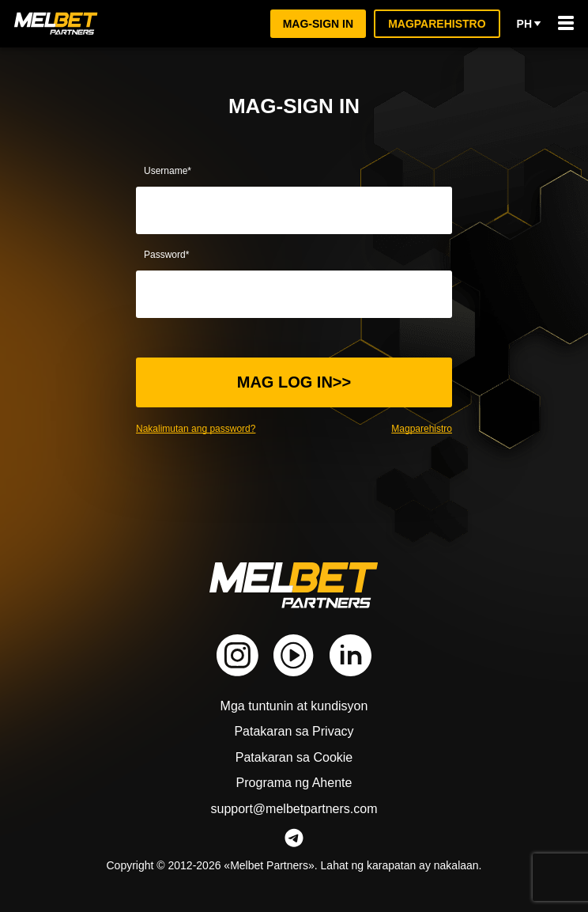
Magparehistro (438, 23)
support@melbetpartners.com (294, 809)
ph (529, 24)
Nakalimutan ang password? (198, 428)
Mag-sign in (319, 23)
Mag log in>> (294, 381)
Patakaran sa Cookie (294, 757)
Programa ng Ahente (294, 783)
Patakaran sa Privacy (294, 731)
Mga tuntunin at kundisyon (294, 706)
